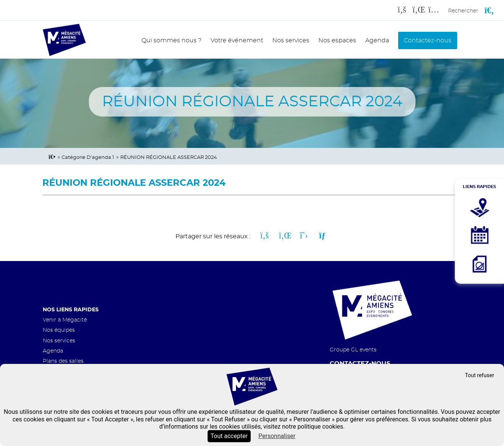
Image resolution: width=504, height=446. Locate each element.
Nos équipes (59, 330)
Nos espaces (337, 40)
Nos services (291, 40)
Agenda (377, 40)
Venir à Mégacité (65, 320)
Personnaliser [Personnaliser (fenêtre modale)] (277, 436)
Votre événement (237, 40)
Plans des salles (63, 361)
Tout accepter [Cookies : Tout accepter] (229, 436)
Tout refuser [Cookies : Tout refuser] (479, 375)
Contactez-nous (428, 40)
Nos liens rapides (71, 310)
